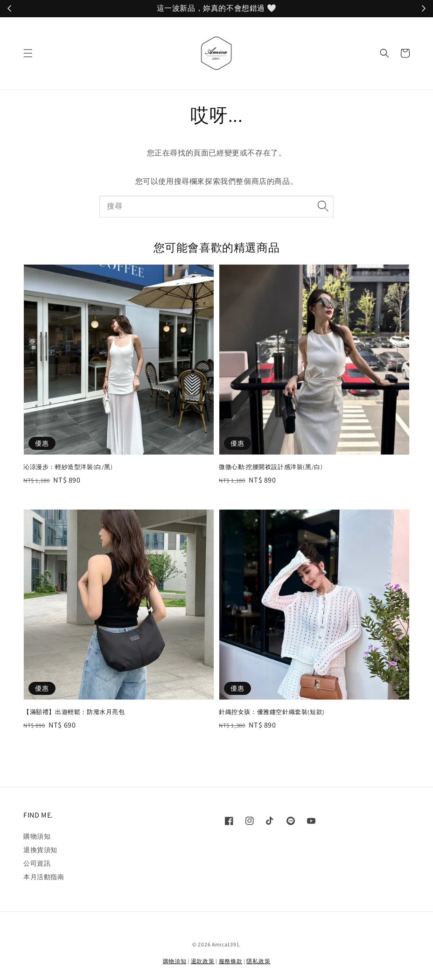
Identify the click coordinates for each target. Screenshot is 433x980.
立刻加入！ (284, 9)
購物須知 (37, 836)
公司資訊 (37, 863)
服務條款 (231, 961)
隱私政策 (258, 961)
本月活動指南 (44, 877)
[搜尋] (323, 206)
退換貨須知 (40, 850)
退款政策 (203, 961)
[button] (28, 53)
